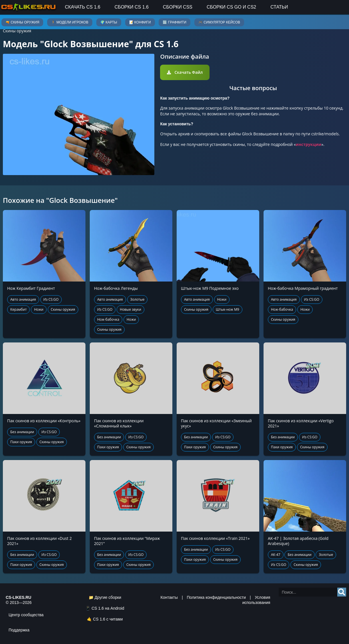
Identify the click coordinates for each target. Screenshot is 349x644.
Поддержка (19, 630)
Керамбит (18, 309)
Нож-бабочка (108, 319)
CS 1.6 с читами (108, 619)
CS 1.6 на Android (108, 608)
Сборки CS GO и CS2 (231, 7)
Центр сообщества (26, 615)
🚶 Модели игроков (70, 22)
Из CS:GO (51, 299)
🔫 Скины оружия (22, 22)
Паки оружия (21, 442)
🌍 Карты (109, 22)
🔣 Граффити (174, 22)
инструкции (309, 144)
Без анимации (22, 432)
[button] (185, 72)
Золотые (137, 299)
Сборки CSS (178, 7)
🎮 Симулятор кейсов (219, 22)
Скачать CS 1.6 (83, 7)
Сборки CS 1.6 (132, 7)
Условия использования (256, 600)
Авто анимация (23, 299)
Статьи (279, 7)
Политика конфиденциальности (216, 597)
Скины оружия (17, 31)
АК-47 (276, 555)
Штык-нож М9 (228, 309)
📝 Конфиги (140, 22)
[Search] (342, 592)
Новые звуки (130, 309)
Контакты (169, 597)
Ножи (39, 309)
